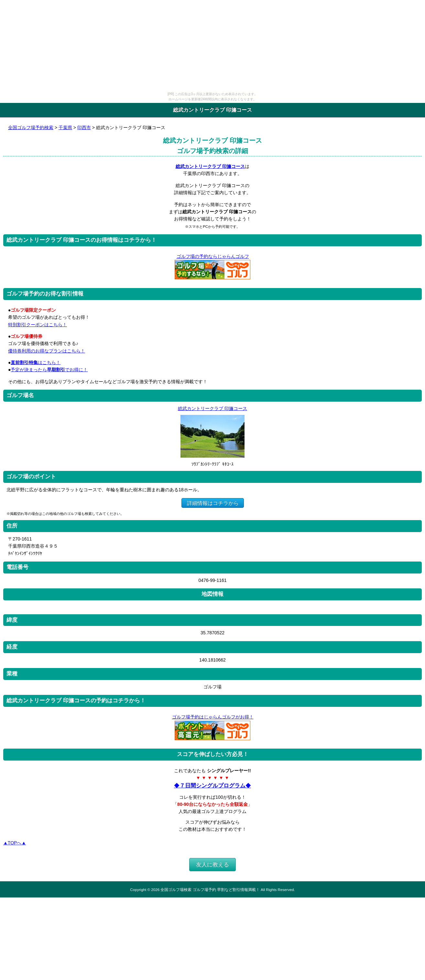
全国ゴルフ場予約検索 (31, 128)
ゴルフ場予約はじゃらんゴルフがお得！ (213, 717)
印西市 (84, 128)
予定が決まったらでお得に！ (49, 370)
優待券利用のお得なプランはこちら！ (47, 351)
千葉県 (65, 128)
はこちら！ (36, 362)
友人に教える (212, 865)
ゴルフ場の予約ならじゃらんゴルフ (213, 256)
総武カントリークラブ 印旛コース (210, 166)
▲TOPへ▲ (15, 843)
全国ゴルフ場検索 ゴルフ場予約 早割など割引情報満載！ (210, 890)
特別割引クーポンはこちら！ (38, 325)
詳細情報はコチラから (213, 503)
